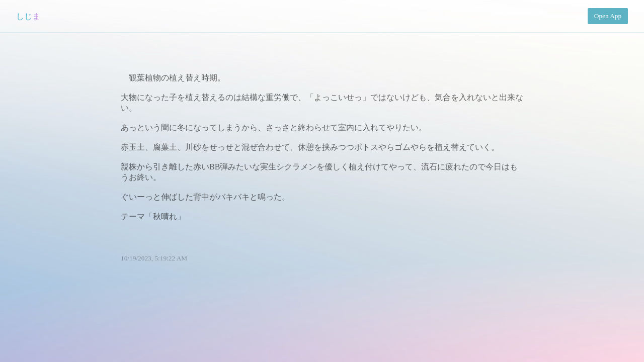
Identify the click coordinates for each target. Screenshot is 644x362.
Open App (608, 16)
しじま (28, 16)
